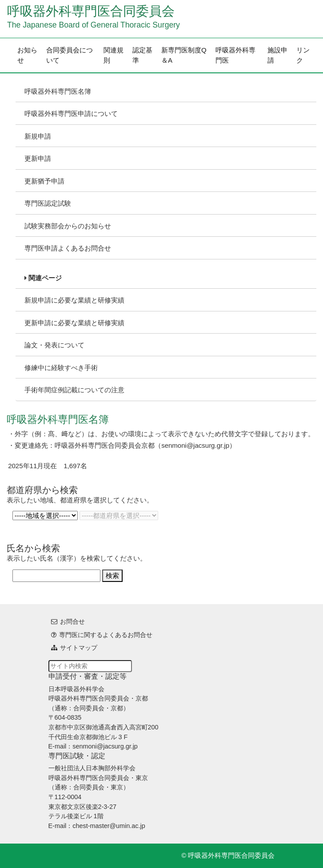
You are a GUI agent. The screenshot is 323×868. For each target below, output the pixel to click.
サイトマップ (79, 648)
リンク (303, 55)
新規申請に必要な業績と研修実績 (74, 300)
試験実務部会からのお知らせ (68, 226)
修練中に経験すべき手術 (61, 368)
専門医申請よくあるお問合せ (68, 248)
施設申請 (277, 55)
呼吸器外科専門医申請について (71, 113)
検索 (112, 575)
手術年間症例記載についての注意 (74, 390)
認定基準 (142, 55)
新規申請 (38, 136)
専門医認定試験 (48, 203)
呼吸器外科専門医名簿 (58, 91)
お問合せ (72, 621)
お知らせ (27, 55)
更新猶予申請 (44, 181)
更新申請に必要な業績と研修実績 (74, 323)
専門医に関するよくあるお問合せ (106, 635)
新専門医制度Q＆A (184, 55)
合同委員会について (70, 55)
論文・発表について (54, 345)
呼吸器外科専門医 (235, 55)
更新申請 (38, 158)
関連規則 (114, 55)
